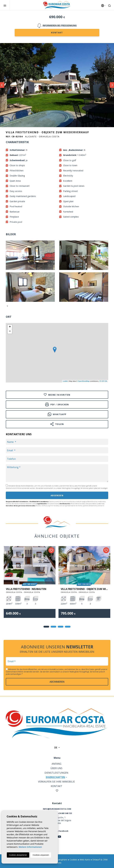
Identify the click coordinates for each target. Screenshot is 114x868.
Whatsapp (57, 414)
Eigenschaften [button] (55, 777)
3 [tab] (61, 627)
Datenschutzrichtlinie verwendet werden (20, 488)
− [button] (10, 331)
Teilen (57, 424)
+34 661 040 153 (65, 813)
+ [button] (10, 327)
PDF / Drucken (57, 404)
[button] (7, 306)
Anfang (56, 764)
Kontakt (57, 33)
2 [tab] (53, 627)
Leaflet (65, 381)
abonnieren (57, 682)
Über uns (56, 768)
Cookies (73, 860)
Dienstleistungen (56, 773)
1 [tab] (46, 627)
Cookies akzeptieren (18, 855)
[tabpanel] (30, 584)
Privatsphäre (61, 860)
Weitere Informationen (30, 847)
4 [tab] (68, 627)
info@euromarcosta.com (57, 809)
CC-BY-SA (103, 381)
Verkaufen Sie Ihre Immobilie (56, 782)
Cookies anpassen (41, 855)
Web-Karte (85, 860)
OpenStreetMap (84, 381)
